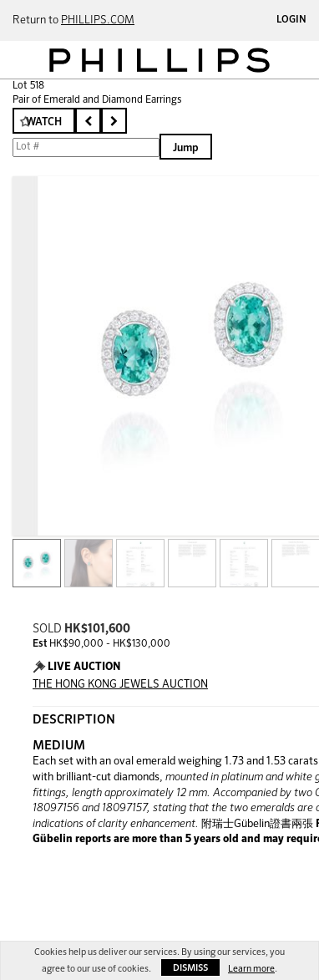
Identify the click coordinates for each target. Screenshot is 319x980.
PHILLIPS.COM (98, 20)
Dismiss (190, 968)
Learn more (251, 969)
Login (291, 20)
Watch (44, 122)
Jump (186, 148)
